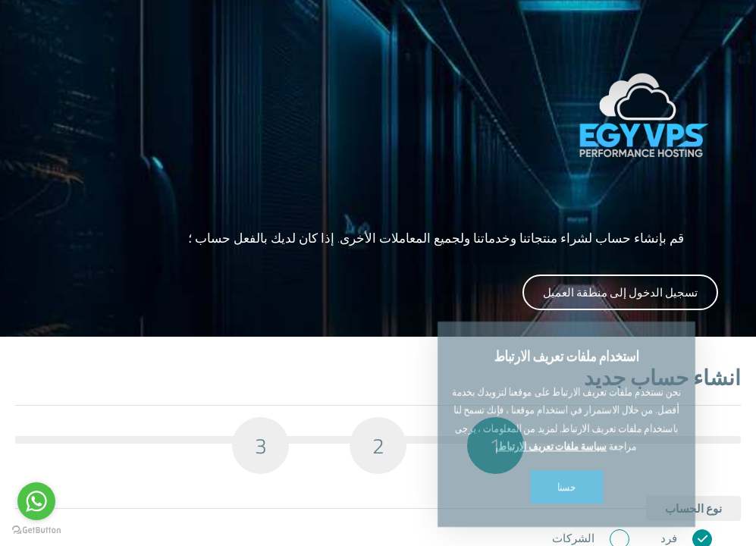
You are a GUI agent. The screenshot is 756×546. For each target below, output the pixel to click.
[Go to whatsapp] (36, 501)
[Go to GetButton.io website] (36, 530)
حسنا (567, 442)
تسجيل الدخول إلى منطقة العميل (620, 292)
